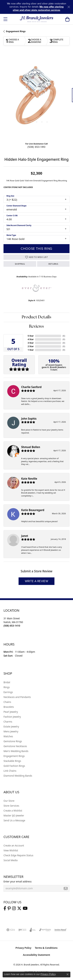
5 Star (31, 336)
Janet (25, 536)
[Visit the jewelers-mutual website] (60, 930)
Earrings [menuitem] (8, 692)
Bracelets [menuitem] (9, 707)
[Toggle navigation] (5, 19)
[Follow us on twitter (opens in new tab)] (19, 908)
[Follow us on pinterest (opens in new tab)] (9, 908)
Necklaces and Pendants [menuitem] (17, 697)
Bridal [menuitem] (7, 682)
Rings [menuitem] (7, 687)
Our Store (9, 801)
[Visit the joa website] (33, 930)
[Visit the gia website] (11, 930)
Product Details (36, 317)
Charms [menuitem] (8, 722)
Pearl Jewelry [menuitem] (11, 712)
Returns (53, 264)
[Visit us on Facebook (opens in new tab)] (5, 908)
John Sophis (29, 419)
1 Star (31, 350)
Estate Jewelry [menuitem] (11, 726)
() (64, 336)
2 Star (31, 346)
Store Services (11, 806)
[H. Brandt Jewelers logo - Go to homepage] (36, 19)
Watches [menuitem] (8, 736)
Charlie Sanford (31, 387)
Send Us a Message (14, 820)
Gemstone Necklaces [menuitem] (15, 746)
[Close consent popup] (68, 974)
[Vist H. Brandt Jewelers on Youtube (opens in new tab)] (25, 908)
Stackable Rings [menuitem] (12, 761)
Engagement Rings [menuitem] (14, 756)
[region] (36, 97)
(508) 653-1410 (36, 147)
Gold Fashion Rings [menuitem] (14, 766)
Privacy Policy (23, 948)
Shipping (20, 264)
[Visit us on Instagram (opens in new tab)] (14, 908)
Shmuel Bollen (31, 447)
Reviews (36, 327)
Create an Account (14, 845)
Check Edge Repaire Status (18, 855)
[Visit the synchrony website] (45, 930)
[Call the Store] (12, 626)
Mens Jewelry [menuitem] (11, 731)
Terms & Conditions (46, 948)
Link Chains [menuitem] (10, 771)
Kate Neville (29, 479)
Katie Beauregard (33, 510)
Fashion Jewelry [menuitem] (12, 717)
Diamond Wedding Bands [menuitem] (18, 776)
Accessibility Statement (36, 955)
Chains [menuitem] (7, 702)
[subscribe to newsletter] (66, 888)
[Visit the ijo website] (22, 930)
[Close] (69, 7)
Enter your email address (18, 881)
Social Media (11, 860)
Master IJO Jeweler (14, 815)
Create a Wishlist (13, 811)
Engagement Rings (16, 31)
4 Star (31, 339)
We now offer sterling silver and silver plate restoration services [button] (38, 8)
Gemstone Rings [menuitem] (13, 741)
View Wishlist (11, 850)
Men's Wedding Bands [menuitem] (16, 751)
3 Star (31, 343)
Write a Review (37, 581)
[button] (67, 19)
